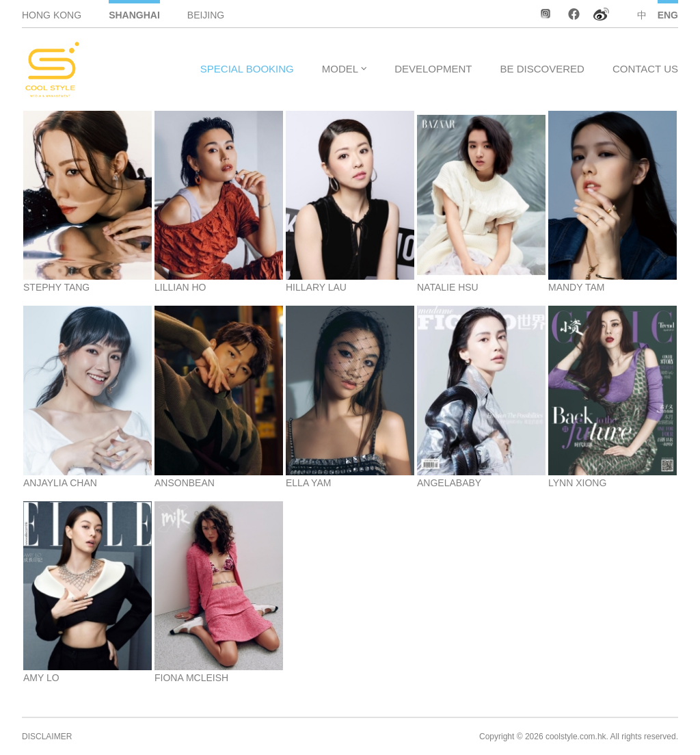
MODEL (340, 69)
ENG (668, 15)
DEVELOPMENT (433, 69)
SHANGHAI (134, 15)
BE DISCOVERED (542, 69)
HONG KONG (52, 15)
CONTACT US (645, 69)
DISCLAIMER (47, 737)
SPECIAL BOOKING (247, 69)
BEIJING (206, 15)
